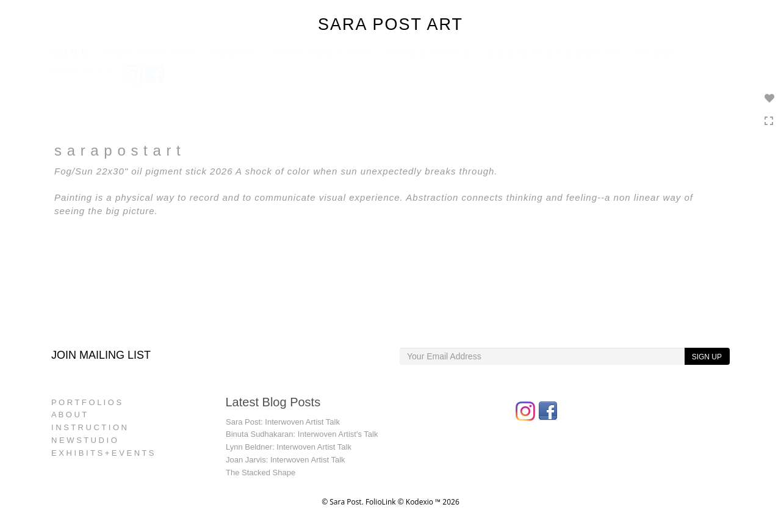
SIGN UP (707, 357)
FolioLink (381, 502)
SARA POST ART (390, 24)
